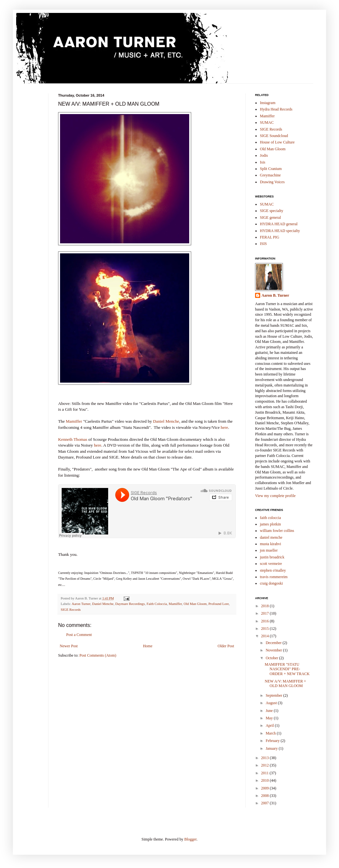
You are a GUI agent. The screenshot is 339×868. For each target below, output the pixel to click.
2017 (266, 613)
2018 (266, 606)
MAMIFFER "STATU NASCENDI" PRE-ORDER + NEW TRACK (287, 669)
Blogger (190, 839)
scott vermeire (271, 564)
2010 (266, 780)
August (272, 703)
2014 (266, 636)
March (271, 733)
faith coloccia (270, 518)
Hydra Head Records (276, 109)
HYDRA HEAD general (279, 224)
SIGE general (270, 217)
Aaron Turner (81, 604)
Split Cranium (271, 169)
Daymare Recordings (130, 604)
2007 (266, 803)
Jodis (264, 155)
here (225, 427)
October (272, 658)
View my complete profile (275, 496)
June (270, 711)
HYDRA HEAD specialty (280, 231)
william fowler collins (277, 531)
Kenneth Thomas (73, 439)
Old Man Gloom (195, 604)
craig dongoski (271, 583)
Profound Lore (219, 604)
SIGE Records (71, 609)
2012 (266, 765)
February (273, 741)
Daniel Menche (166, 421)
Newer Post (69, 646)
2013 (266, 758)
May (270, 718)
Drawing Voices (272, 182)
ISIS (263, 244)
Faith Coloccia (157, 604)
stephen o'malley (273, 570)
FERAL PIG (270, 237)
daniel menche (271, 537)
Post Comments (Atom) (98, 655)
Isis (263, 162)
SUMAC (267, 122)
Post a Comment (79, 635)
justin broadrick (272, 557)
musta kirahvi (271, 544)
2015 (266, 629)
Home (148, 646)
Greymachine (270, 175)
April (270, 725)
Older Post (226, 646)
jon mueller (269, 550)
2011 (266, 773)
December (274, 643)
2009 (266, 788)
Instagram (268, 103)
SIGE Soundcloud (274, 136)
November (274, 650)
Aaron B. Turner (275, 295)
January (272, 748)
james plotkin (270, 524)
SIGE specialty (272, 211)
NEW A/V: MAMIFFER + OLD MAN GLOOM (285, 683)
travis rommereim (274, 577)
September (274, 695)
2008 (266, 796)
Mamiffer (74, 421)
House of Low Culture (277, 142)
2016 (266, 621)
